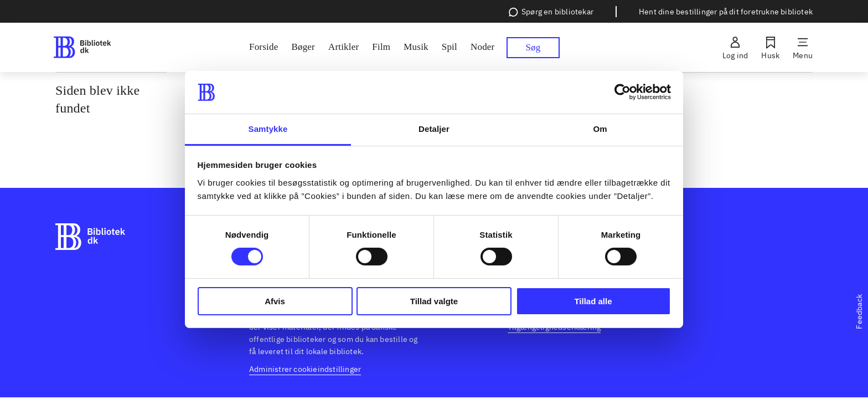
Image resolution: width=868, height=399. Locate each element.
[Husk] (770, 48)
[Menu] (803, 48)
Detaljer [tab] (434, 129)
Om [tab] (600, 129)
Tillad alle (593, 301)
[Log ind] (735, 48)
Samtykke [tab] (268, 129)
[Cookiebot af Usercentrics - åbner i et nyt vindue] (622, 92)
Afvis (275, 301)
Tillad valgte (434, 301)
